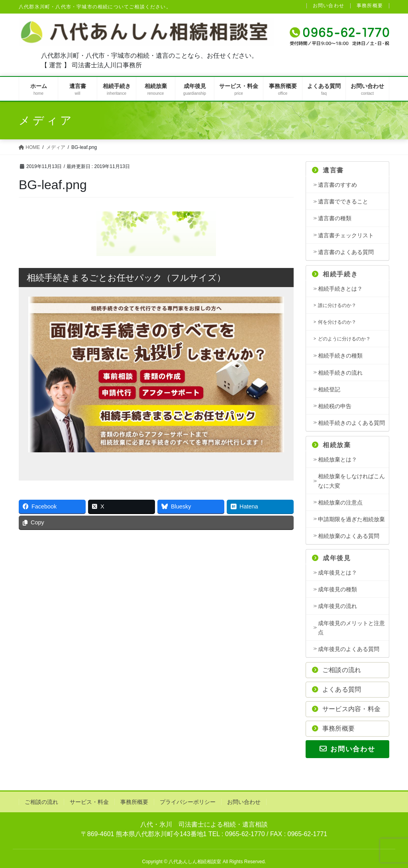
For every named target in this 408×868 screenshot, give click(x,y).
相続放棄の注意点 (340, 502)
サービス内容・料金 (346, 709)
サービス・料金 (89, 802)
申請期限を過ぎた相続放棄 (351, 519)
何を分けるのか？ (337, 322)
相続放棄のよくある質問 (349, 536)
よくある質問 (336, 689)
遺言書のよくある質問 (346, 252)
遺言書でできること (343, 201)
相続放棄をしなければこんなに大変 (351, 481)
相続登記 (329, 389)
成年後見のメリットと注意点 (351, 628)
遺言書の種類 (335, 218)
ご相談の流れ (336, 670)
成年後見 (331, 558)
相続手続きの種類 (340, 356)
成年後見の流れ (337, 606)
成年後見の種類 (337, 589)
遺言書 (328, 170)
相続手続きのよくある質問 (351, 423)
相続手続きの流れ (340, 373)
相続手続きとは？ (340, 289)
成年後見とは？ (337, 573)
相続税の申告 (335, 406)
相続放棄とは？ (337, 459)
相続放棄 (331, 445)
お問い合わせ (329, 6)
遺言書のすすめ (337, 185)
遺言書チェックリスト (346, 235)
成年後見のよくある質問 (349, 649)
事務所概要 (370, 6)
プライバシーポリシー (188, 802)
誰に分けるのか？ (337, 305)
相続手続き (335, 274)
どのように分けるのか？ (344, 339)
